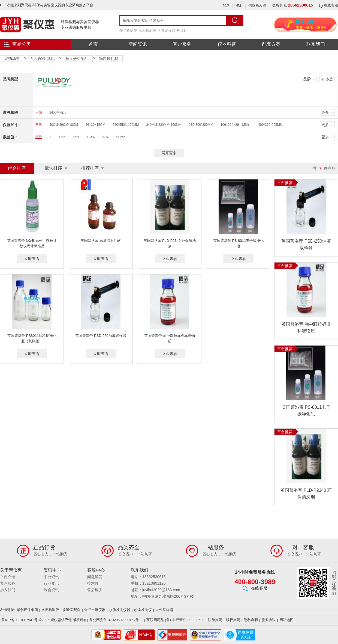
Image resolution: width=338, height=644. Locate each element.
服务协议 (268, 620)
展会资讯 (51, 590)
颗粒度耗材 (109, 59)
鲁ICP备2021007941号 (19, 620)
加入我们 (8, 590)
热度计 (182, 31)
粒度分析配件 (77, 59)
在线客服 (328, 5)
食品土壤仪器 (95, 610)
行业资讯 (51, 583)
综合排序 (17, 168)
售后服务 (95, 590)
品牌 (307, 79)
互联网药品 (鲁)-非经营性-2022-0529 (175, 620)
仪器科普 (227, 44)
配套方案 (271, 44)
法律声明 (215, 620)
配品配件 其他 (43, 59)
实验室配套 (72, 610)
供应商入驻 (257, 5)
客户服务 (182, 44)
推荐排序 (90, 168)
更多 (325, 112)
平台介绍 (8, 577)
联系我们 (316, 44)
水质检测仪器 (120, 610)
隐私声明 (251, 620)
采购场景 (12, 59)
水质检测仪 (147, 31)
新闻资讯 (138, 44)
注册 (239, 5)
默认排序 (53, 168)
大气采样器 (166, 31)
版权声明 (233, 620)
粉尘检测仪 (128, 31)
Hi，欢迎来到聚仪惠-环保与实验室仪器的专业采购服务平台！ (48, 5)
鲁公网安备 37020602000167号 (114, 620)
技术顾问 (95, 583)
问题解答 (95, 577)
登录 (226, 5)
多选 (329, 79)
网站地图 (286, 620)
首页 (93, 44)
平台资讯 (51, 577)
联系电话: (292, 5)
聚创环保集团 (27, 610)
